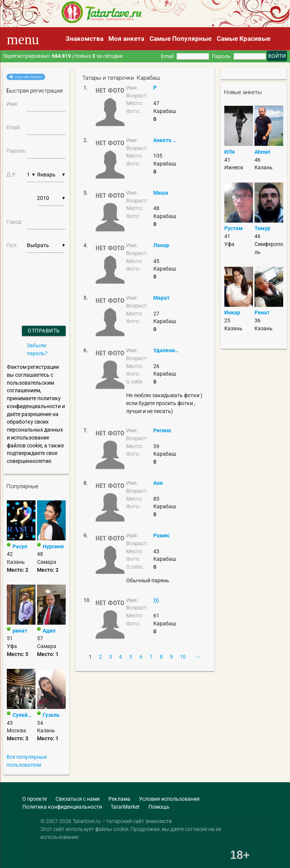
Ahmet (262, 152)
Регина (162, 430)
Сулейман (24, 715)
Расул (20, 546)
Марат (161, 298)
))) (156, 600)
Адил (49, 631)
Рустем (234, 228)
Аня (158, 483)
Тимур (262, 228)
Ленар (161, 245)
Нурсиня (53, 546)
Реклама (119, 799)
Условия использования (169, 799)
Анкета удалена (166, 140)
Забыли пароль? (37, 349)
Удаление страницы (166, 350)
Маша (161, 193)
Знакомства (85, 39)
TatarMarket (125, 807)
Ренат (262, 313)
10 (183, 657)
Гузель (51, 715)
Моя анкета (126, 39)
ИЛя (230, 152)
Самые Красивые (244, 39)
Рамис (161, 535)
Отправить (44, 331)
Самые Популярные (180, 39)
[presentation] (27, 280)
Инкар (232, 313)
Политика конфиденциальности (62, 807)
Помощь (159, 807)
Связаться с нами (78, 799)
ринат (20, 631)
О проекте (35, 799)
